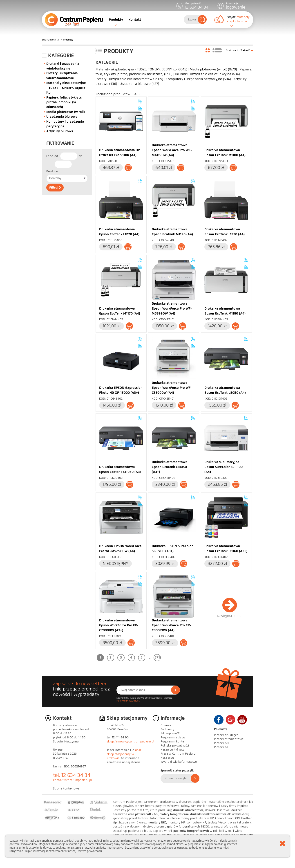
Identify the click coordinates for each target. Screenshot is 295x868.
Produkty (116, 20)
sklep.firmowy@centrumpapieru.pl (130, 742)
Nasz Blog (167, 758)
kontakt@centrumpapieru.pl (72, 780)
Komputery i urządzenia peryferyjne (198, 79)
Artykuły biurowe (60, 131)
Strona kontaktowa (66, 789)
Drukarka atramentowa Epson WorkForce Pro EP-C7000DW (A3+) (119, 625)
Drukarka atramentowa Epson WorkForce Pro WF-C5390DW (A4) (172, 388)
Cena (50, 156)
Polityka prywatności (175, 746)
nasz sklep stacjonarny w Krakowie (124, 754)
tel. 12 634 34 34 (72, 775)
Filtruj (55, 187)
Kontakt (135, 20)
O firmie (166, 725)
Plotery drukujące (226, 735)
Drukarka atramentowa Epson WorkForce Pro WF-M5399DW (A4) (172, 308)
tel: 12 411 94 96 (118, 738)
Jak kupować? (170, 733)
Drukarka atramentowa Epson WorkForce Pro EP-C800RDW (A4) (171, 625)
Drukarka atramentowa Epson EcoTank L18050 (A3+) (170, 467)
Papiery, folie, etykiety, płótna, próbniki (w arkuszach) (64, 102)
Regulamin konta (172, 742)
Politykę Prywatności (128, 701)
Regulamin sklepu (173, 738)
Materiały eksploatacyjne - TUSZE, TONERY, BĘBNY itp (66, 88)
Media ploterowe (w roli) (66, 112)
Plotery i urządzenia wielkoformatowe (129, 79)
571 (157, 657)
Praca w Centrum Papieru (178, 754)
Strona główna (50, 40)
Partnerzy (167, 729)
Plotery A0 (221, 743)
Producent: (54, 171)
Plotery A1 (221, 747)
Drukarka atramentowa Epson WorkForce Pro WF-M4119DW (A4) (172, 150)
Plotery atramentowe (229, 739)
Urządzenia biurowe (62, 117)
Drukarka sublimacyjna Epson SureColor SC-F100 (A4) (223, 467)
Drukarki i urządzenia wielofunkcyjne (207, 74)
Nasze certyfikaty (172, 750)
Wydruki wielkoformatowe (179, 762)
